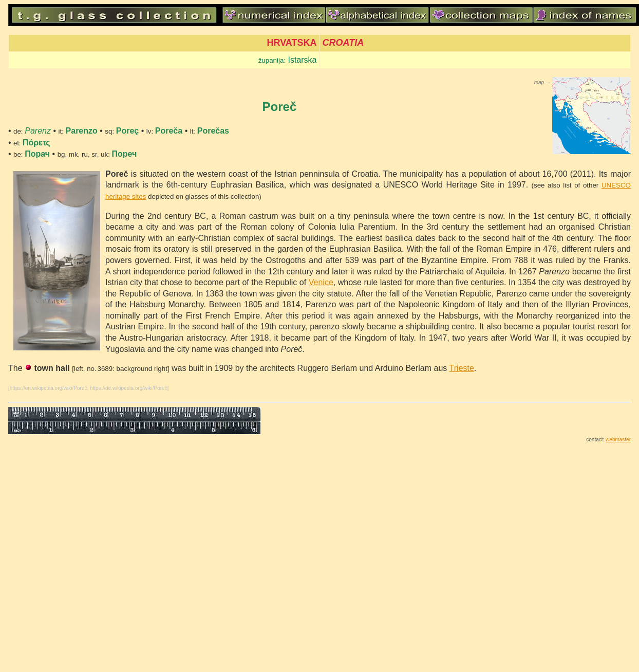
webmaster (618, 440)
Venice (321, 282)
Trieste (461, 368)
